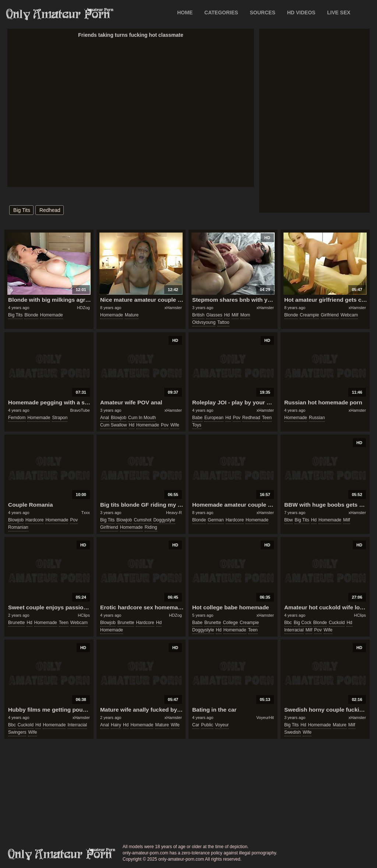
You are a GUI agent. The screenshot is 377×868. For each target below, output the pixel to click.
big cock (303, 623)
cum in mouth (142, 418)
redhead (50, 210)
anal (105, 418)
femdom (17, 418)
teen (267, 418)
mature (132, 315)
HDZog (83, 308)
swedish (293, 732)
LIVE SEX (339, 13)
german (216, 520)
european (214, 418)
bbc (288, 623)
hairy (116, 725)
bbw (288, 520)
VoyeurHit (265, 718)
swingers (17, 732)
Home (185, 13)
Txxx (86, 513)
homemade (52, 315)
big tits (22, 210)
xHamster (173, 308)
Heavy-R (174, 513)
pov (165, 425)
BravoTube (80, 410)
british (198, 315)
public (207, 725)
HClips (84, 615)
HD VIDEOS (301, 13)
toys (197, 425)
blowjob (119, 418)
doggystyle (164, 520)
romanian (18, 527)
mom (245, 315)
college (230, 623)
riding (151, 527)
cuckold (337, 623)
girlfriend (330, 315)
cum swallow (114, 425)
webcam (349, 315)
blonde (31, 315)
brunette (16, 623)
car (196, 725)
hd (227, 315)
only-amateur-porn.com (60, 854)
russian (317, 418)
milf (235, 315)
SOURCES (263, 13)
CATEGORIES (221, 13)
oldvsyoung (204, 322)
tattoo (223, 322)
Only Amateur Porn (58, 14)
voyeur (222, 725)
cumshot (142, 520)
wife (175, 425)
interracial (294, 630)
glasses (214, 315)
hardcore (34, 520)
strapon (60, 418)
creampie (309, 315)
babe (197, 418)
